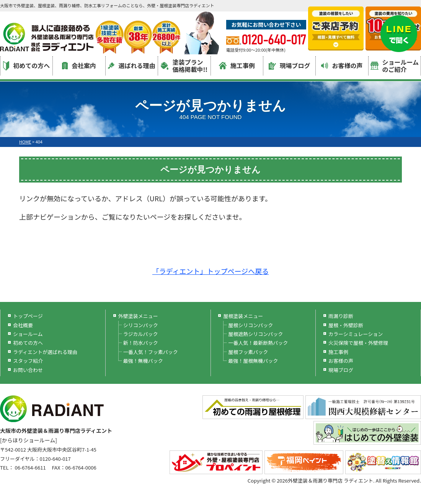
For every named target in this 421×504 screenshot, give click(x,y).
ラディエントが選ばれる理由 (45, 352)
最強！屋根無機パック (253, 361)
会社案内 (79, 65)
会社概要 (23, 325)
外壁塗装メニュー (138, 316)
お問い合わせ (28, 370)
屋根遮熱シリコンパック (255, 334)
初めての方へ (26, 66)
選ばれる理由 (131, 65)
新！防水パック (141, 343)
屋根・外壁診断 (346, 325)
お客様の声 (342, 65)
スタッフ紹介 (28, 361)
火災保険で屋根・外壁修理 (358, 343)
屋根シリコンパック (250, 325)
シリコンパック (141, 325)
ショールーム (28, 334)
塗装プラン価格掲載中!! (184, 66)
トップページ (28, 316)
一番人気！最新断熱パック (258, 343)
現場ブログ (290, 65)
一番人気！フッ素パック (151, 352)
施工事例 (237, 65)
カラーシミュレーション (356, 334)
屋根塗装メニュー (243, 316)
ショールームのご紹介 (395, 66)
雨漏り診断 (341, 316)
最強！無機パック (143, 361)
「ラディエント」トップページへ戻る (210, 271)
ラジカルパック (141, 334)
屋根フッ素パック (248, 352)
